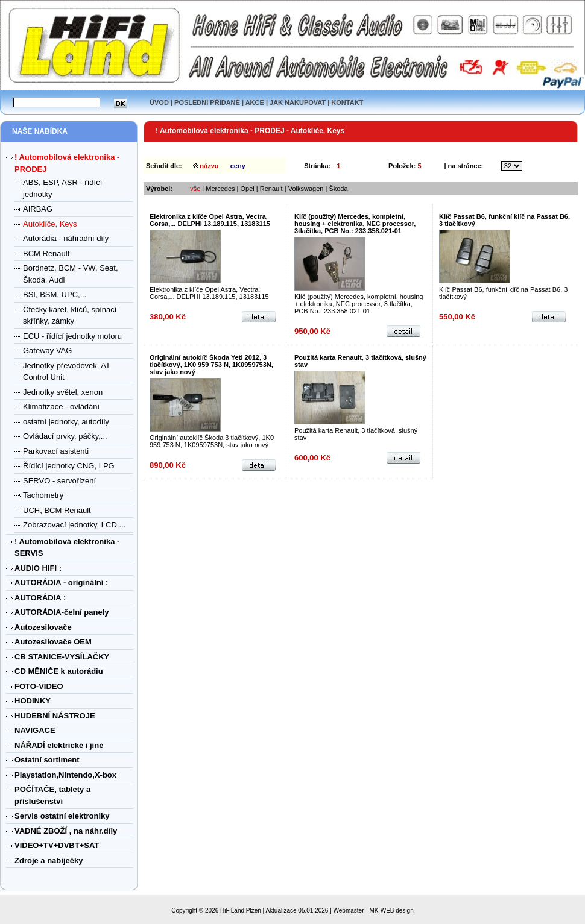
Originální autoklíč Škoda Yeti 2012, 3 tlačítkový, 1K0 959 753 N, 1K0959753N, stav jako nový (211, 365)
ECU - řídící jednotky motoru (72, 336)
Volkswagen (306, 189)
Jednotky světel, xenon (63, 392)
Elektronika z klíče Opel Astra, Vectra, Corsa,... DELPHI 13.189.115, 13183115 (210, 220)
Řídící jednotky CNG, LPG (69, 466)
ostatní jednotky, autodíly (66, 422)
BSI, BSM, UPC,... (55, 294)
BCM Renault (46, 253)
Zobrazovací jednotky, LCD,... (74, 525)
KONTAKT (347, 102)
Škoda (338, 189)
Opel (248, 189)
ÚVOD (159, 102)
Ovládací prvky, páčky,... (65, 436)
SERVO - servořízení (59, 481)
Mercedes (220, 189)
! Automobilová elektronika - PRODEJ (220, 131)
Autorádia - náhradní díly (66, 238)
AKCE (255, 102)
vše (195, 189)
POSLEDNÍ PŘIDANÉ (207, 102)
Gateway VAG (47, 350)
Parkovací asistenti (56, 451)
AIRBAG (38, 209)
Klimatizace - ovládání (61, 407)
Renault (271, 189)
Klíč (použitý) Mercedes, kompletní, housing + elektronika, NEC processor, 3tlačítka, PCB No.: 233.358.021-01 (355, 224)
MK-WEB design (391, 910)
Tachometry (43, 495)
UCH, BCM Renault (57, 510)
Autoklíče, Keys (50, 224)
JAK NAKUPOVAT (298, 102)
